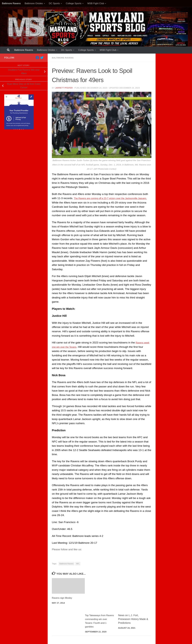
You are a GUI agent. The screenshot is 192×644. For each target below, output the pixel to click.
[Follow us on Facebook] (37, 58)
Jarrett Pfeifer (65, 88)
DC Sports (54, 3)
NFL (78, 563)
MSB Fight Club (96, 3)
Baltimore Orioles (34, 3)
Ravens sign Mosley (63, 598)
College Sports (74, 3)
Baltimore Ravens (11, 3)
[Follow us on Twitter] (42, 58)
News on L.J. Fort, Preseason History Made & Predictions (133, 619)
